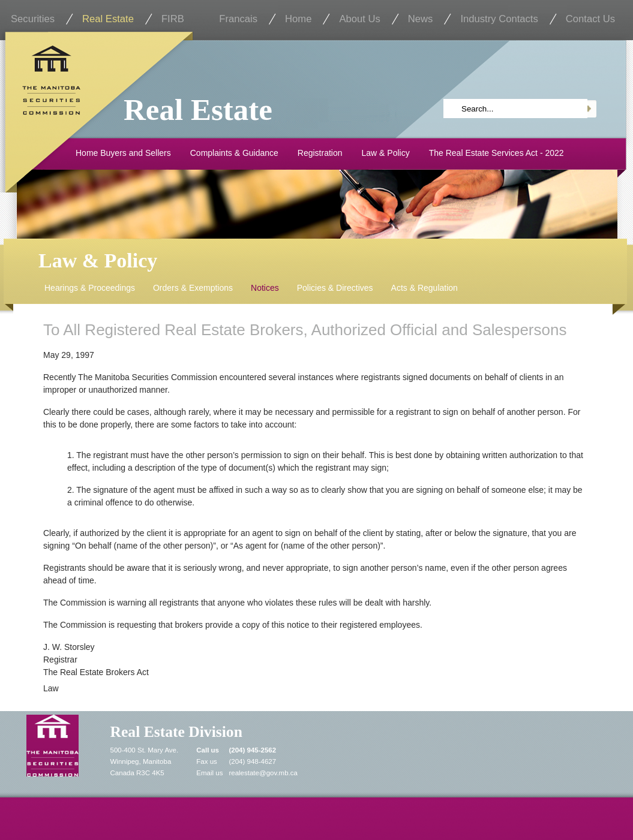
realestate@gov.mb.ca (263, 773)
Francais (238, 19)
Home (298, 19)
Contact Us (590, 19)
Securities (33, 19)
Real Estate (108, 19)
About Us (359, 19)
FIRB (173, 19)
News (421, 19)
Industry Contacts (499, 19)
